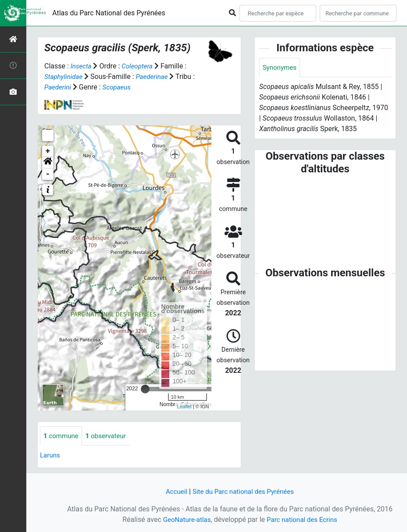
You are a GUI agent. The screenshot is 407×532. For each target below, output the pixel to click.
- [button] (48, 174)
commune (62, 436)
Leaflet (184, 407)
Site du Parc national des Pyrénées (244, 491)
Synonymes (281, 68)
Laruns (51, 456)
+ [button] (48, 151)
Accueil (173, 491)
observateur (109, 436)
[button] (48, 163)
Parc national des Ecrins (303, 520)
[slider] (145, 389)
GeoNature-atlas (185, 520)
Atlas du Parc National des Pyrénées (109, 13)
